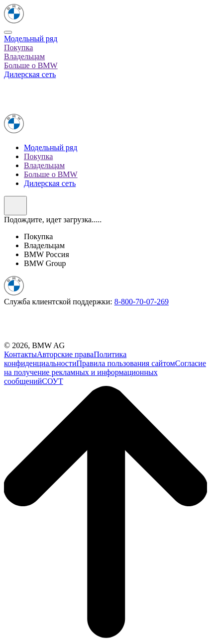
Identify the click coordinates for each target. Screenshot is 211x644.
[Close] (8, 32)
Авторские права (65, 354)
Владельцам (24, 56)
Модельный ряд (31, 39)
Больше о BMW (31, 65)
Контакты (20, 354)
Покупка (18, 47)
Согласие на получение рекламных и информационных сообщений (105, 372)
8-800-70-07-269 (142, 302)
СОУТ (52, 381)
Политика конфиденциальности (65, 359)
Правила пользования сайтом (126, 363)
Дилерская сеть (30, 74)
